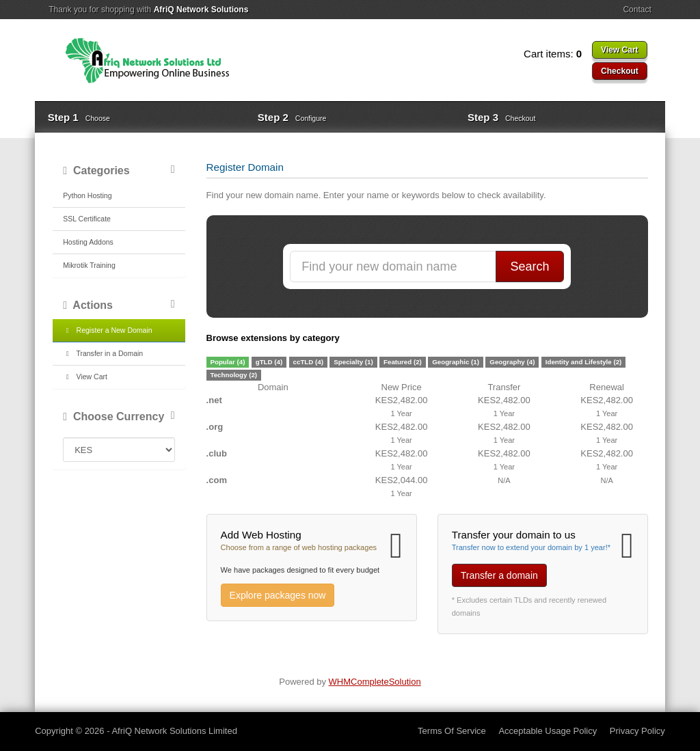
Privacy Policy (637, 731)
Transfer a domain (499, 575)
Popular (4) (227, 362)
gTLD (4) (269, 362)
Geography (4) (512, 362)
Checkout (620, 71)
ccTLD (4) (308, 362)
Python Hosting (87, 195)
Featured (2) (403, 362)
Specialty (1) (353, 362)
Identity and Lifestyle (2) (584, 362)
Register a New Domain (107, 330)
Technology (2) (233, 375)
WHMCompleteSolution (375, 682)
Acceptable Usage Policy (548, 731)
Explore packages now (278, 595)
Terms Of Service (452, 731)
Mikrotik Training (89, 265)
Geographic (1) (456, 362)
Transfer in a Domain (103, 354)
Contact (637, 10)
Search (530, 267)
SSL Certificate (87, 219)
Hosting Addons (88, 242)
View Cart (619, 50)
